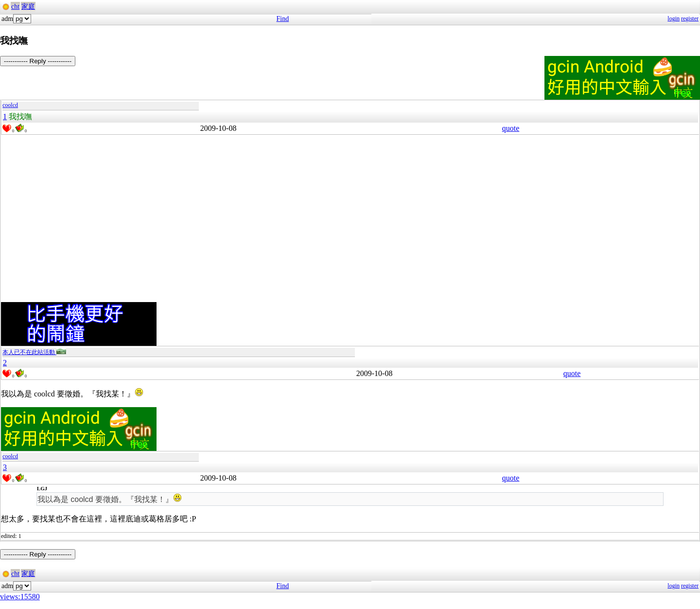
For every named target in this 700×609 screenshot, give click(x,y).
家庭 (28, 7)
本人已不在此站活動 (34, 352)
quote (511, 128)
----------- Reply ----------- (38, 61)
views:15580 (20, 597)
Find (283, 19)
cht (15, 7)
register (690, 18)
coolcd (10, 105)
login (674, 18)
